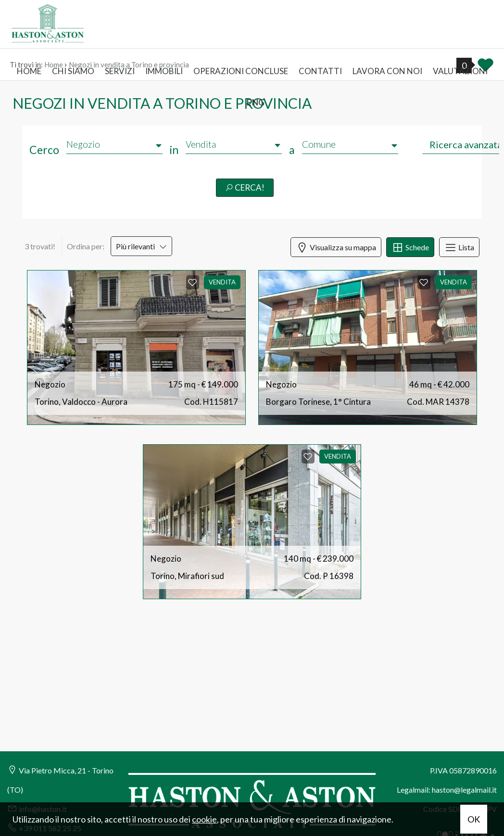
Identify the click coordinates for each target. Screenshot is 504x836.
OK (474, 819)
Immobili (164, 71)
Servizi (120, 71)
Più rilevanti (141, 246)
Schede (410, 247)
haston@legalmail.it (464, 790)
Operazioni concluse (241, 71)
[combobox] (234, 144)
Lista (459, 247)
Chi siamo (73, 71)
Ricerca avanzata (466, 144)
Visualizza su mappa (336, 247)
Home (29, 71)
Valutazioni (460, 71)
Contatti (320, 71)
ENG (255, 102)
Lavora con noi (387, 71)
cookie (204, 819)
